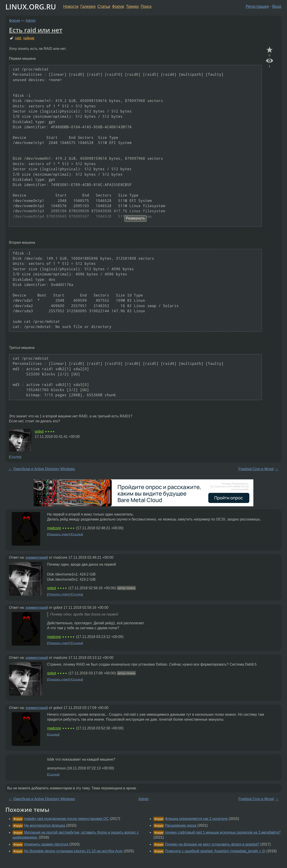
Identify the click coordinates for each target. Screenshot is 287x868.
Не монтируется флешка (45, 825)
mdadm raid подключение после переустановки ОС (66, 819)
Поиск (146, 7)
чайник (29, 38)
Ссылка (15, 457)
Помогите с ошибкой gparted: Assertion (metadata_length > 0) (215, 851)
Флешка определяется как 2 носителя (196, 819)
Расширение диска (181, 825)
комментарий (37, 557)
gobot (39, 431)
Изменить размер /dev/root (46, 844)
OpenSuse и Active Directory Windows (44, 469)
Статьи (104, 7)
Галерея (88, 7)
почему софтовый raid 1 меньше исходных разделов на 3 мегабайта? (223, 832)
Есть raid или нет (36, 30)
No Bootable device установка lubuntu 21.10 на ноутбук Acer (73, 851)
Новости (71, 7)
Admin (31, 21)
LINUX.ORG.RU (31, 7)
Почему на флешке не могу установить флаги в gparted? (212, 844)
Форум (118, 7)
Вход (277, 7)
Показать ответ (59, 534)
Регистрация (257, 7)
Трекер (132, 7)
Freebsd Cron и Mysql (256, 469)
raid (18, 38)
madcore (54, 528)
